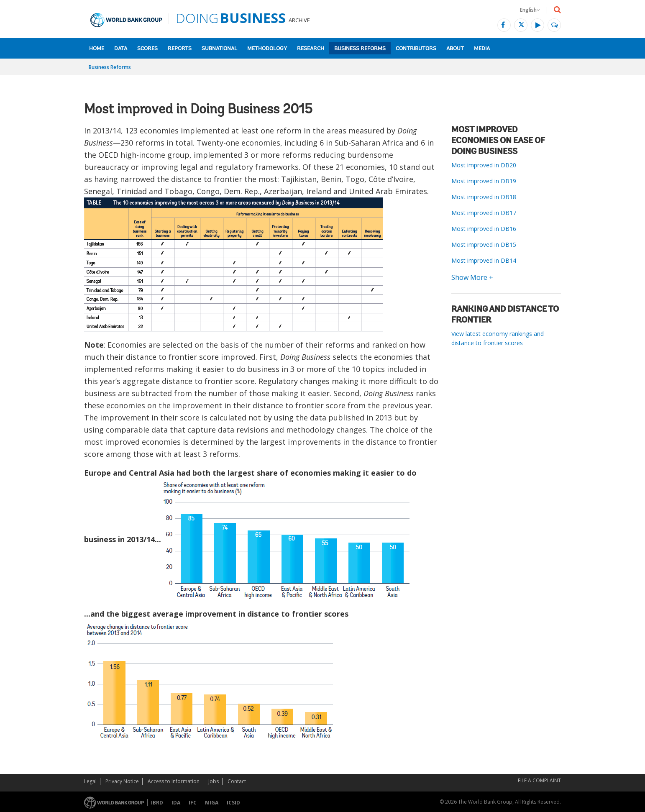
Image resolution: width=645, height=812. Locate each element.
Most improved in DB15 (484, 245)
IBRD (157, 803)
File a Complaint (539, 780)
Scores (147, 49)
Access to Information (174, 781)
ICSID (233, 803)
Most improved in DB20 (484, 165)
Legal (90, 781)
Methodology (267, 49)
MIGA (212, 803)
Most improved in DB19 (484, 181)
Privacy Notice (122, 781)
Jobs (214, 781)
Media (482, 49)
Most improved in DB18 (484, 197)
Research (311, 49)
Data (121, 49)
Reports (180, 49)
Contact (237, 781)
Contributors (416, 49)
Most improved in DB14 (484, 260)
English (530, 10)
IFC (193, 803)
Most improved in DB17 (484, 213)
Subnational (219, 49)
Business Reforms (360, 49)
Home (97, 49)
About (455, 49)
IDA (176, 803)
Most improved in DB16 (484, 229)
